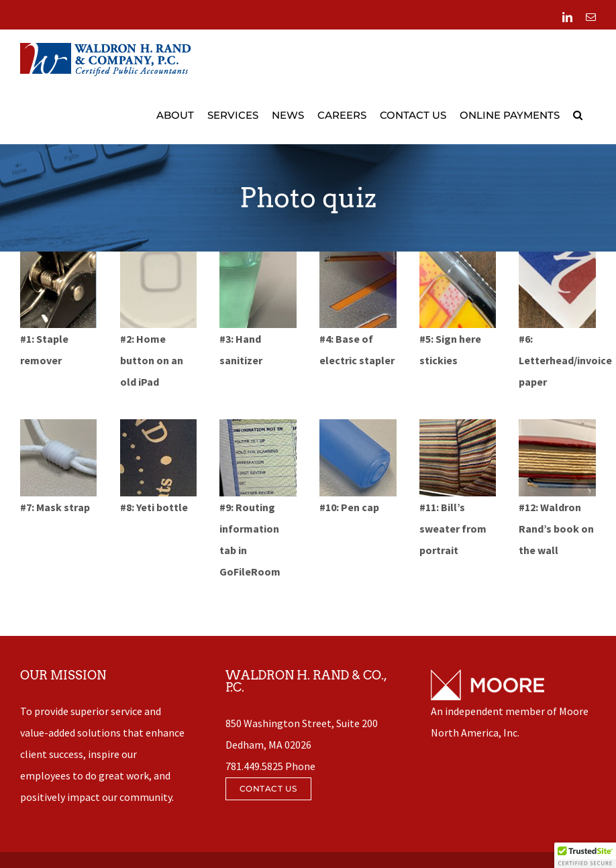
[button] (578, 115)
